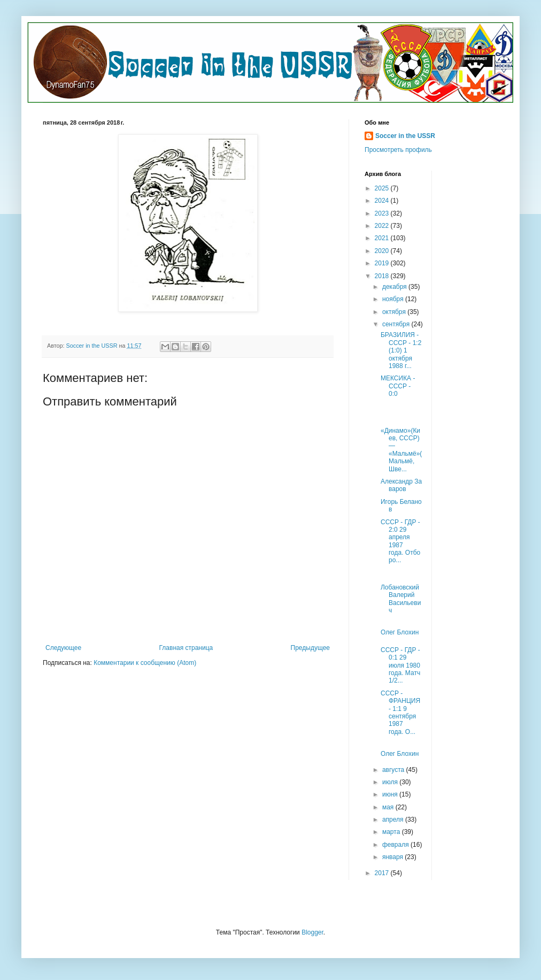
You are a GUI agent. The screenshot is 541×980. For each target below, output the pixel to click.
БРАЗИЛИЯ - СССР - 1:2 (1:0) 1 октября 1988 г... (401, 350)
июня (391, 794)
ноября (394, 299)
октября (395, 312)
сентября (397, 324)
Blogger (312, 932)
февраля (396, 845)
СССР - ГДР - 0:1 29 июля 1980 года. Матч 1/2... (400, 665)
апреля (394, 820)
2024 (383, 201)
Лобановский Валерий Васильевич (401, 599)
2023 (383, 213)
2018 (383, 276)
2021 (383, 238)
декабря (395, 287)
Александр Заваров (401, 485)
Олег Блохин (400, 632)
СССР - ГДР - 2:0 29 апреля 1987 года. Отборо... (400, 541)
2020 (383, 251)
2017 (383, 873)
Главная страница (186, 648)
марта (392, 832)
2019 (383, 263)
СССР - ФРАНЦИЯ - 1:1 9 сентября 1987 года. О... (400, 713)
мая (389, 807)
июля (391, 782)
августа (394, 770)
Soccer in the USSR (405, 136)
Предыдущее (310, 648)
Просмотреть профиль (398, 150)
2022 (383, 226)
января (393, 857)
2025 (383, 188)
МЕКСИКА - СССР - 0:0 (398, 386)
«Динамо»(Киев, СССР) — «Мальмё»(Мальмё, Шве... (401, 450)
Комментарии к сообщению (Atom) (145, 663)
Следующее (63, 648)
